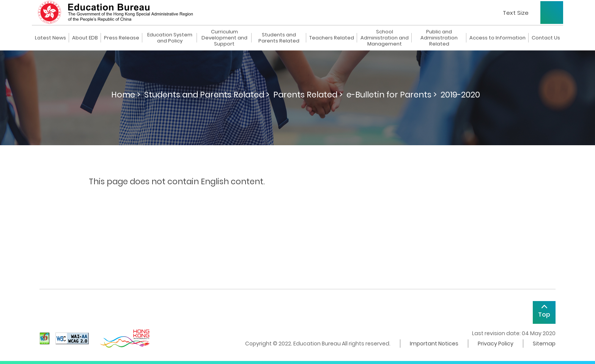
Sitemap (544, 344)
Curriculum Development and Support (224, 38)
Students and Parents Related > (207, 95)
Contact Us (546, 38)
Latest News (50, 38)
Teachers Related (332, 38)
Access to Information (497, 38)
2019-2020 (460, 95)
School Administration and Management (385, 38)
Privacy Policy (496, 344)
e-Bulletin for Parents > (392, 95)
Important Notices (434, 344)
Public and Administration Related (439, 38)
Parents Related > (308, 95)
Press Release (122, 38)
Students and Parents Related (279, 38)
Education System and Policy (170, 38)
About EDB (85, 38)
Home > (126, 95)
